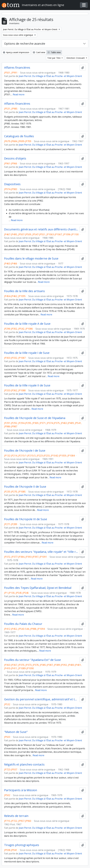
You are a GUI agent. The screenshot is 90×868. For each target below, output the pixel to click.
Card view (39, 52)
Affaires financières (17, 68)
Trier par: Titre (54, 58)
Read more (19, 94)
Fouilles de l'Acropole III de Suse (26, 519)
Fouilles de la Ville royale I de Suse (27, 353)
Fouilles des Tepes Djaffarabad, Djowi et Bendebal (38, 588)
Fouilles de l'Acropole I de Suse (25, 451)
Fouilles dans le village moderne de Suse (31, 259)
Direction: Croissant (76, 58)
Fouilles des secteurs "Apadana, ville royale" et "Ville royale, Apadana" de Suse (41, 552)
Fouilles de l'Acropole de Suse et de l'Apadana (35, 418)
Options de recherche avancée (25, 44)
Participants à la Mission (21, 790)
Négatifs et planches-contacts (24, 765)
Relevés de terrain (16, 816)
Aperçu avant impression (16, 52)
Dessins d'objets (15, 158)
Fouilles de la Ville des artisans (25, 291)
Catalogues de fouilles (19, 136)
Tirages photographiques (22, 845)
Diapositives (12, 184)
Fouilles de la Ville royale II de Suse (27, 385)
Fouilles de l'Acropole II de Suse (25, 487)
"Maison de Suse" (16, 732)
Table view (54, 52)
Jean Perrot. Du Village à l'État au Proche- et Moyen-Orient (50, 76)
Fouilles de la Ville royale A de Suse (27, 324)
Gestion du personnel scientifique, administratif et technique (41, 699)
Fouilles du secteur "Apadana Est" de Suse (32, 660)
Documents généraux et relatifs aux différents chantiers (41, 229)
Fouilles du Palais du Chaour (23, 624)
